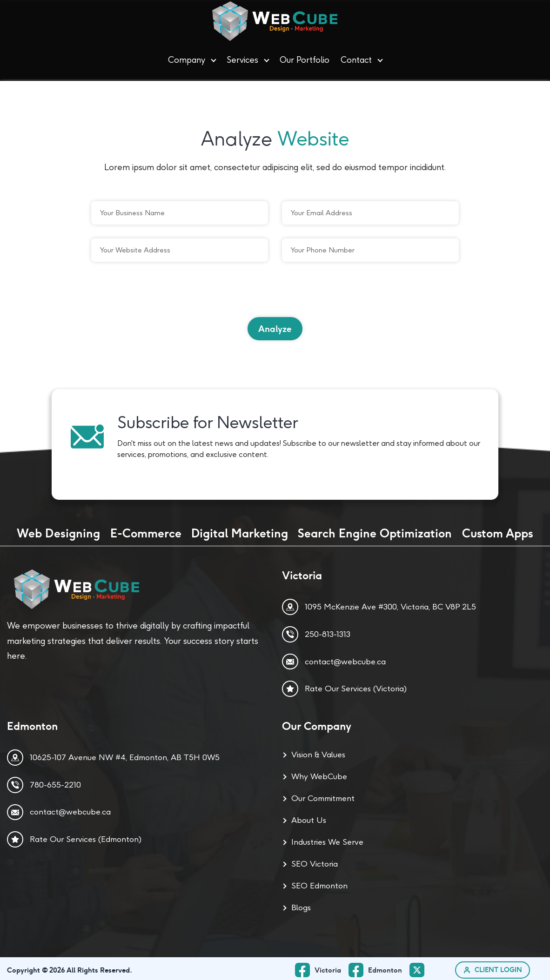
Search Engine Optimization (375, 530)
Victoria (328, 967)
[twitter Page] (420, 967)
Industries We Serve (327, 839)
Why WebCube (319, 774)
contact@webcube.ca (345, 658)
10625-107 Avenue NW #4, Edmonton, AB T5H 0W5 (125, 755)
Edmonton (386, 967)
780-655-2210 (55, 782)
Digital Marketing (240, 530)
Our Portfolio (305, 59)
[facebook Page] (379, 967)
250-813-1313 (328, 631)
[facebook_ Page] (322, 967)
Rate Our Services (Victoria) (356, 686)
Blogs (301, 905)
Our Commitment (323, 795)
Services (242, 59)
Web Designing (58, 530)
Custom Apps (498, 530)
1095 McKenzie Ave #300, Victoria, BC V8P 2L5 (390, 604)
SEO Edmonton (319, 883)
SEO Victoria (315, 861)
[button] (214, 59)
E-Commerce (146, 530)
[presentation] (162, 291)
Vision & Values (318, 752)
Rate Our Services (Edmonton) (86, 836)
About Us (309, 817)
